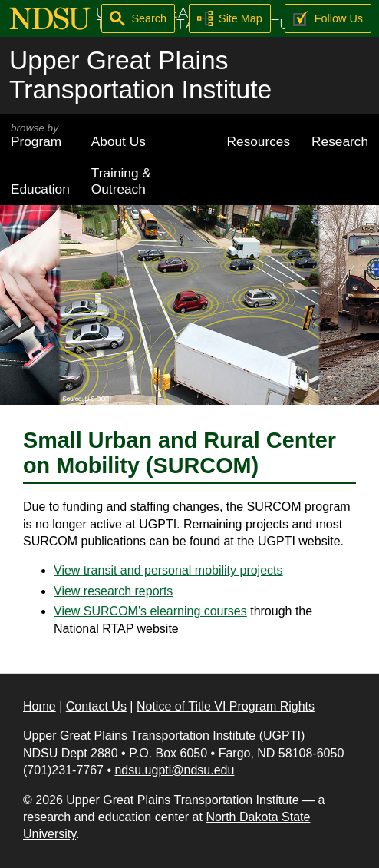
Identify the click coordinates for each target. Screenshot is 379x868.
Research (340, 141)
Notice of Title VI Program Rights (226, 706)
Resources (259, 141)
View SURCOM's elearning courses (150, 611)
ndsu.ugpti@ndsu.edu (174, 770)
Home (40, 706)
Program (40, 136)
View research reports (113, 591)
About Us (119, 141)
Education (40, 189)
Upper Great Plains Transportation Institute (140, 75)
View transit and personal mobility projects (168, 570)
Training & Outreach (121, 181)
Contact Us (96, 706)
